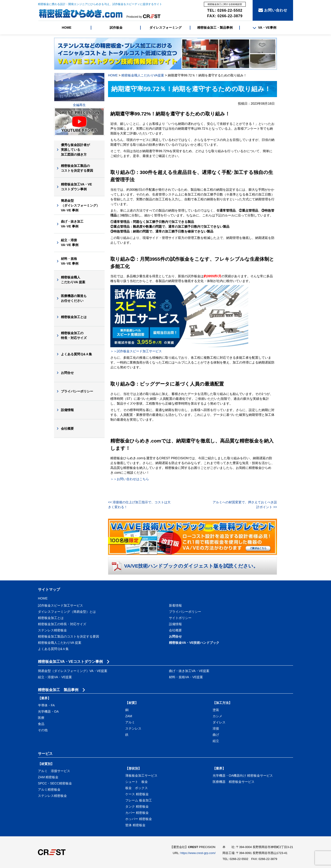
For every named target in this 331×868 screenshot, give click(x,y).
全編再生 (79, 105)
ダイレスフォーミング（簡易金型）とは (67, 612)
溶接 (216, 728)
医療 (41, 718)
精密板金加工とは (74, 317)
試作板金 (116, 28)
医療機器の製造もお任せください (74, 298)
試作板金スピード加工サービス (60, 605)
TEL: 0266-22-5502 (225, 10)
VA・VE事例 (264, 28)
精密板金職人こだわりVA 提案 (73, 280)
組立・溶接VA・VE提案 (55, 677)
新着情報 (175, 605)
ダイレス (219, 722)
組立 (216, 741)
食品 (41, 724)
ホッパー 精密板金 (139, 819)
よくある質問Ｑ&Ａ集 (76, 354)
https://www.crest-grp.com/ (198, 853)
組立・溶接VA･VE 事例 (70, 242)
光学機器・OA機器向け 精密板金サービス (243, 776)
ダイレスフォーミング (165, 28)
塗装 (216, 710)
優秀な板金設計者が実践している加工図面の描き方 (75, 150)
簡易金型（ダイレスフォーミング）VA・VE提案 (73, 671)
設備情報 (67, 410)
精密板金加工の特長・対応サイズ (74, 335)
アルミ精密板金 (49, 790)
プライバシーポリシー (77, 391)
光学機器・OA (48, 711)
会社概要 (67, 428)
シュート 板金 (137, 782)
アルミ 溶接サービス (54, 771)
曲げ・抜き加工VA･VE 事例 (72, 224)
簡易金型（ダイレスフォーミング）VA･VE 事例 (80, 205)
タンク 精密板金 (137, 806)
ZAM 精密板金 (48, 777)
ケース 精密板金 (137, 794)
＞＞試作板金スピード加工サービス (136, 351)
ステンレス (133, 728)
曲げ (216, 735)
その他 (43, 730)
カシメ (217, 716)
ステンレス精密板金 (52, 630)
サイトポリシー (180, 618)
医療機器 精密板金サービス (234, 782)
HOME (67, 28)
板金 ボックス (137, 788)
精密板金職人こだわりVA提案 (143, 75)
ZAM (129, 716)
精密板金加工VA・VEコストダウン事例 (76, 187)
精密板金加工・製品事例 (215, 28)
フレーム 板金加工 (139, 800)
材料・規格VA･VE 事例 (70, 261)
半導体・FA (46, 705)
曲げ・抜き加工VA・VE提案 (189, 671)
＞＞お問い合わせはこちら (130, 479)
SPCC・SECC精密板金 (55, 783)
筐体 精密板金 (135, 825)
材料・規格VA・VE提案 (186, 677)
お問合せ (67, 373)
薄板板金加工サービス (141, 776)
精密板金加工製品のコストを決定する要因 (77, 168)
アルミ (130, 722)
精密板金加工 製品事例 (58, 690)
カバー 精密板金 (137, 813)
